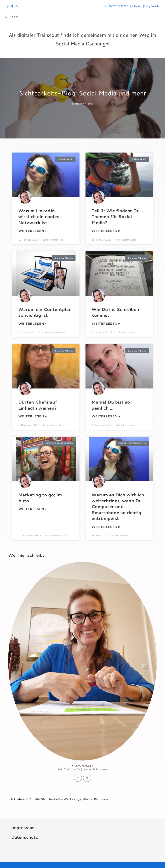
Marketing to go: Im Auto (40, 498)
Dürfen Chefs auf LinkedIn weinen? (38, 405)
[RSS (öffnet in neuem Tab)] (17, 6)
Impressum (23, 827)
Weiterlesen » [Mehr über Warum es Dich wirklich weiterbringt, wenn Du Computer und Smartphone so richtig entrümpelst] (106, 527)
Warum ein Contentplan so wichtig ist (45, 312)
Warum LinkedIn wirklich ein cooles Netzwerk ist (39, 217)
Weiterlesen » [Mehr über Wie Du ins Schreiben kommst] (106, 323)
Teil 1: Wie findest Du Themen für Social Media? (116, 217)
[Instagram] (78, 778)
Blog (90, 104)
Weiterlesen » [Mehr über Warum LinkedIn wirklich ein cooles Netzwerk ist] (32, 231)
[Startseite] (78, 104)
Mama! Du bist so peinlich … (111, 405)
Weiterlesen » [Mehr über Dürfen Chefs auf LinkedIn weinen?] (32, 416)
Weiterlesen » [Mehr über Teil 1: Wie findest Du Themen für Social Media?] (106, 231)
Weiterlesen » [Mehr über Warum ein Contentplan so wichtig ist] (32, 323)
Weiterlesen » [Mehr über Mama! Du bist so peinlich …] (106, 416)
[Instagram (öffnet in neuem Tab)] (8, 6)
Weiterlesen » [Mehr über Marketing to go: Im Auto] (32, 509)
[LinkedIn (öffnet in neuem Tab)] (12, 6)
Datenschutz (25, 837)
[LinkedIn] (87, 778)
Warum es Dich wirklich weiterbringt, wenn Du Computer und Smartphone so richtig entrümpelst (118, 507)
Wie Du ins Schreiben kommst (115, 312)
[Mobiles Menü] (12, 17)
